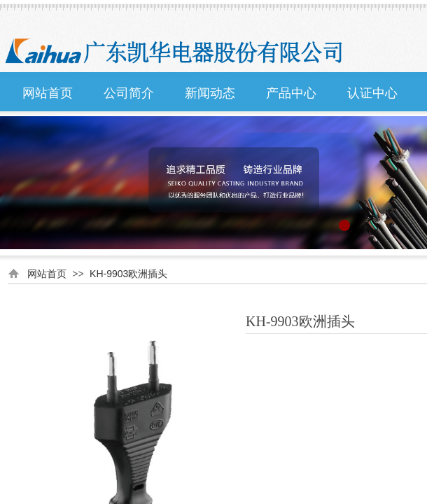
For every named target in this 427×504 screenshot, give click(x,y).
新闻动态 (210, 93)
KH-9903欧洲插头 (128, 274)
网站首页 (48, 93)
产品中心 (291, 93)
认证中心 (372, 93)
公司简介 (129, 93)
